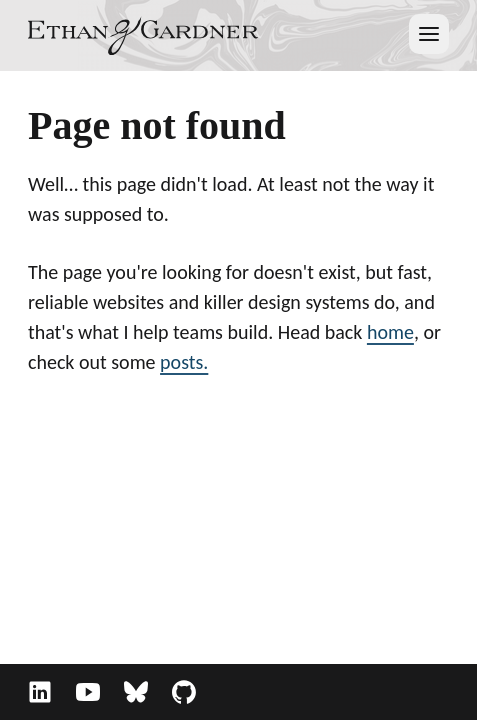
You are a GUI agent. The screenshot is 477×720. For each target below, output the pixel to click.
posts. (184, 362)
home (390, 332)
